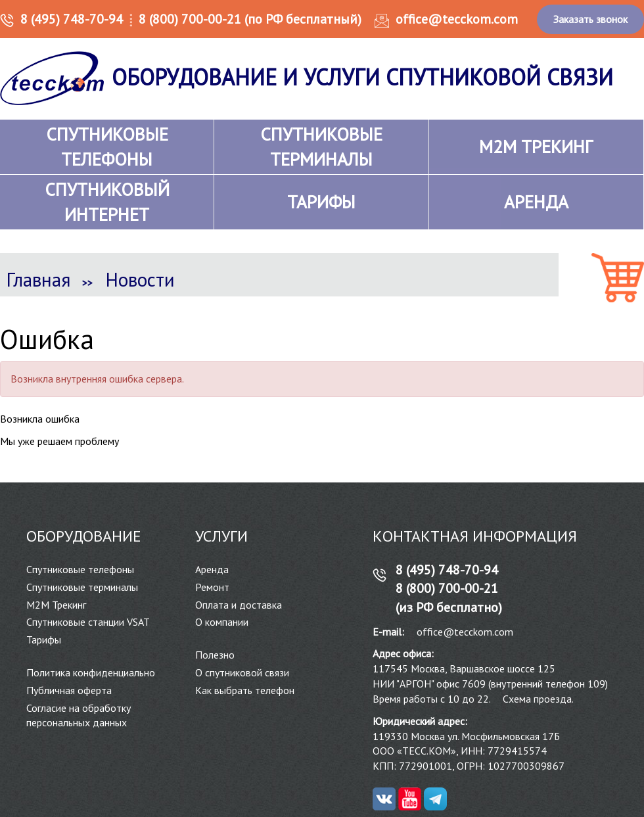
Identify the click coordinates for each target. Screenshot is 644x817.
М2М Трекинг (56, 605)
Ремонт (212, 587)
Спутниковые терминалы (82, 587)
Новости (140, 279)
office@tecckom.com (457, 19)
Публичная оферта (69, 690)
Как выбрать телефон (245, 690)
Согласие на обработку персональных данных (79, 715)
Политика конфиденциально (91, 672)
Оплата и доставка (239, 605)
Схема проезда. (538, 699)
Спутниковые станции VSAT (88, 622)
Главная (38, 279)
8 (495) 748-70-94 (72, 19)
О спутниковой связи (242, 672)
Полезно (215, 655)
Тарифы (44, 640)
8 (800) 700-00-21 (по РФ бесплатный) (250, 19)
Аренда (212, 569)
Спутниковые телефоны (80, 569)
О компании (222, 622)
